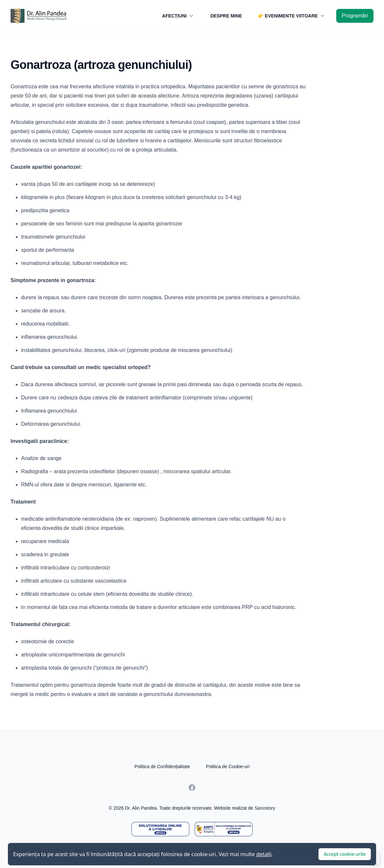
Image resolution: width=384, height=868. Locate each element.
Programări (355, 16)
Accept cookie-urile (345, 854)
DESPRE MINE (226, 16)
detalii (264, 854)
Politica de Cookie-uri (228, 767)
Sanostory (265, 808)
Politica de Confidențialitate (162, 767)
